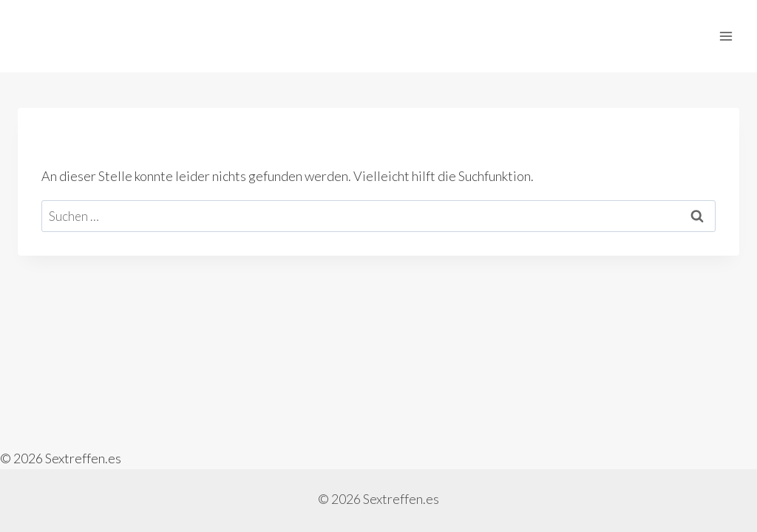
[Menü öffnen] (726, 36)
